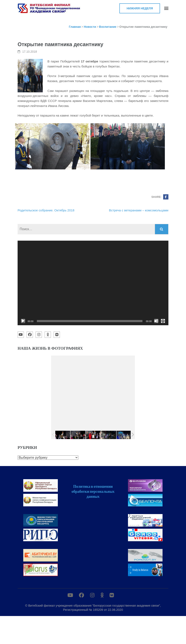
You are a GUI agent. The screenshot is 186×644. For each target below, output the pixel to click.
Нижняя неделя (140, 8)
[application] (93, 283)
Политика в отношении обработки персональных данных (93, 491)
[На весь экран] (163, 321)
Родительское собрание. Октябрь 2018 (46, 210)
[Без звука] (156, 321)
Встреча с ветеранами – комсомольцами (139, 210)
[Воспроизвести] (23, 321)
